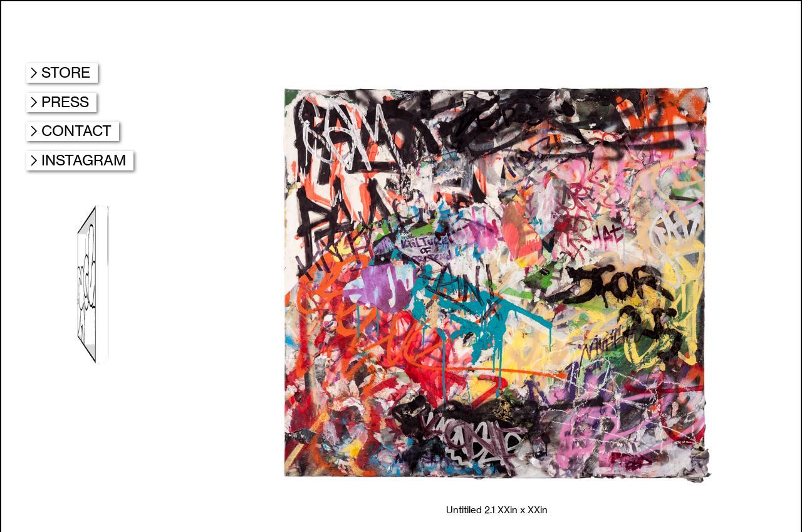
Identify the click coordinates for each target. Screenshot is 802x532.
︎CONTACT (73, 131)
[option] (497, 300)
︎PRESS (61, 102)
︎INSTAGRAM (80, 160)
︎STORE (62, 72)
